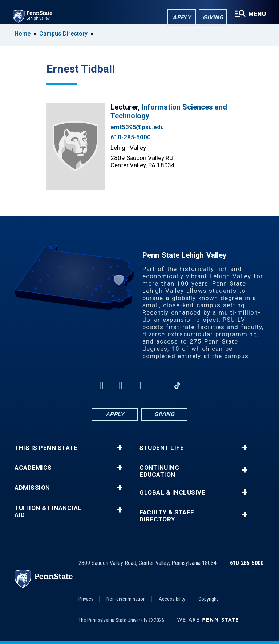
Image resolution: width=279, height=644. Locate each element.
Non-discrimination (126, 599)
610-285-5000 (131, 137)
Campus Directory (63, 34)
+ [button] (120, 448)
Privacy (86, 599)
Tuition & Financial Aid (48, 512)
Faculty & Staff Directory (167, 516)
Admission (32, 488)
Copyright (208, 599)
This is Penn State (46, 448)
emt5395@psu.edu (137, 127)
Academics (33, 468)
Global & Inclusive (172, 493)
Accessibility (172, 599)
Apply (181, 18)
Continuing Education (159, 471)
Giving (212, 18)
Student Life (162, 448)
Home (23, 34)
